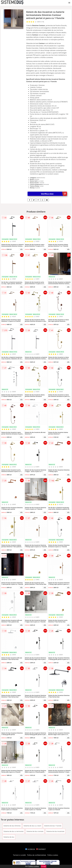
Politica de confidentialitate (37, 855)
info (21, 249)
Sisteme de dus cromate (35, 831)
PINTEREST (41, 849)
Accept (44, 866)
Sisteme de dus (9, 837)
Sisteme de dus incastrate (55, 831)
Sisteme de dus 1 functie (53, 826)
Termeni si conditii (19, 855)
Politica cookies (53, 855)
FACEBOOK (30, 849)
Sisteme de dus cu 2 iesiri (32, 826)
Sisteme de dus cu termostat (14, 831)
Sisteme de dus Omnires (12, 826)
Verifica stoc (54, 194)
